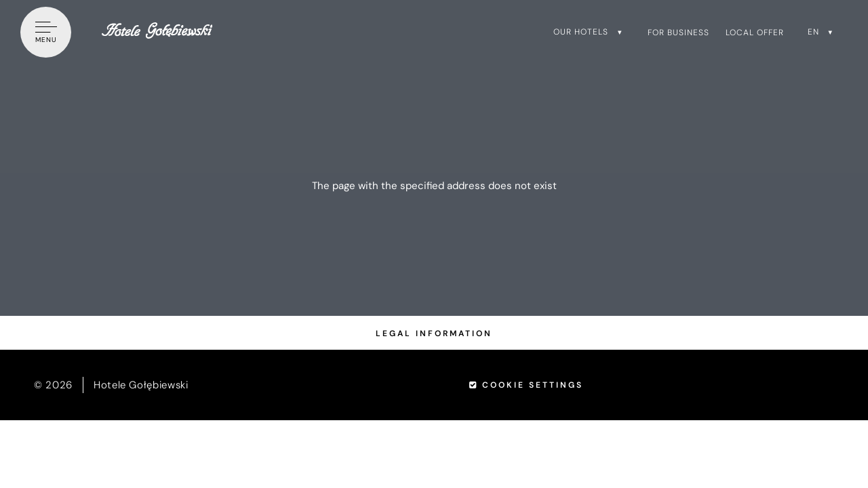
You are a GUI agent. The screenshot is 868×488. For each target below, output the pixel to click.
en (813, 32)
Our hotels (581, 32)
